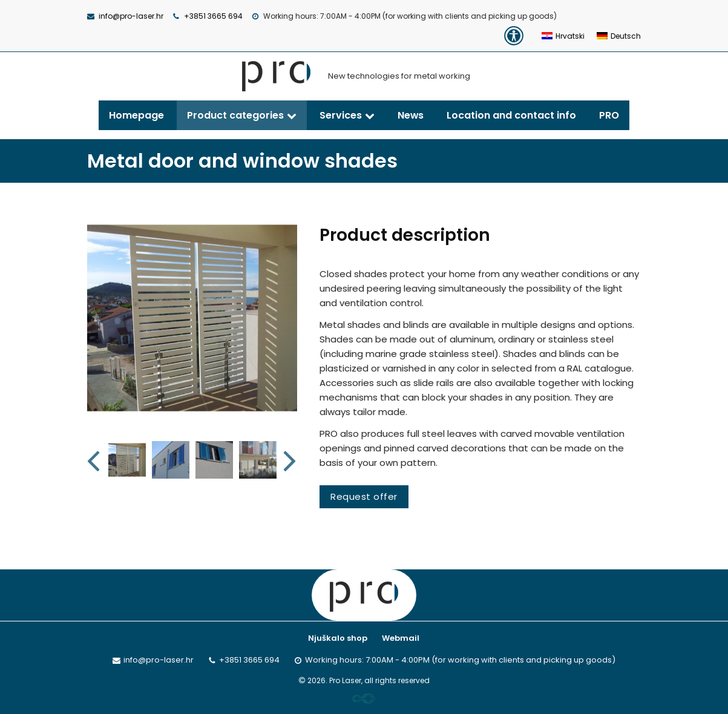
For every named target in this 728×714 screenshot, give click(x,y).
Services (341, 115)
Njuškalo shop (338, 638)
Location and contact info (511, 115)
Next (291, 460)
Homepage (136, 115)
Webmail (401, 638)
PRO (609, 115)
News (411, 115)
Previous (95, 460)
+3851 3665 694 (213, 16)
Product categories (235, 115)
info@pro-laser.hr (131, 16)
